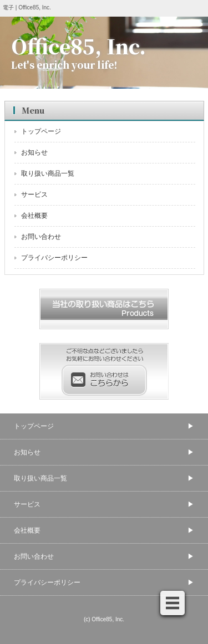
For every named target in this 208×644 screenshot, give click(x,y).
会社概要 (34, 216)
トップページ (41, 131)
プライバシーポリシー (54, 258)
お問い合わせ (41, 237)
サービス (34, 195)
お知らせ (34, 152)
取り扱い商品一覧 (48, 173)
